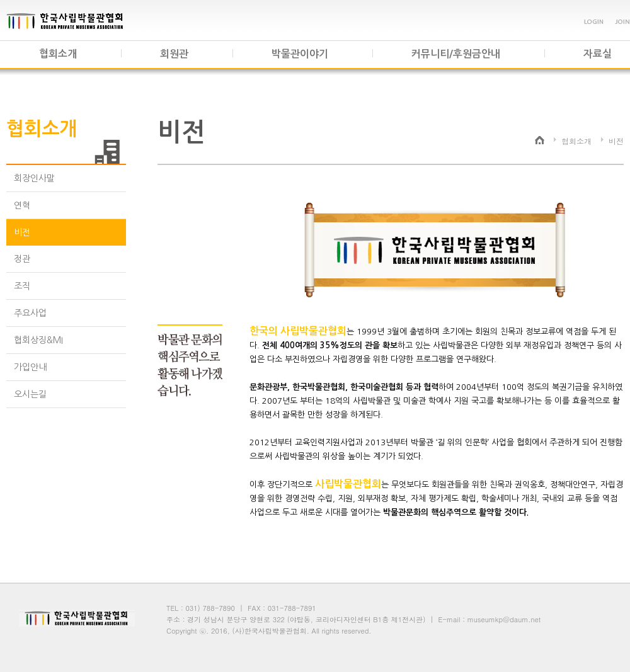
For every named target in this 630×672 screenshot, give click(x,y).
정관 (22, 259)
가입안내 (30, 367)
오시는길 (30, 394)
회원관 (174, 54)
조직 (22, 286)
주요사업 (30, 313)
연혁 (22, 205)
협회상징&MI (38, 340)
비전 (22, 232)
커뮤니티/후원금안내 (456, 54)
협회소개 (58, 54)
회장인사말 (34, 178)
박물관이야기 (300, 54)
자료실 (598, 54)
